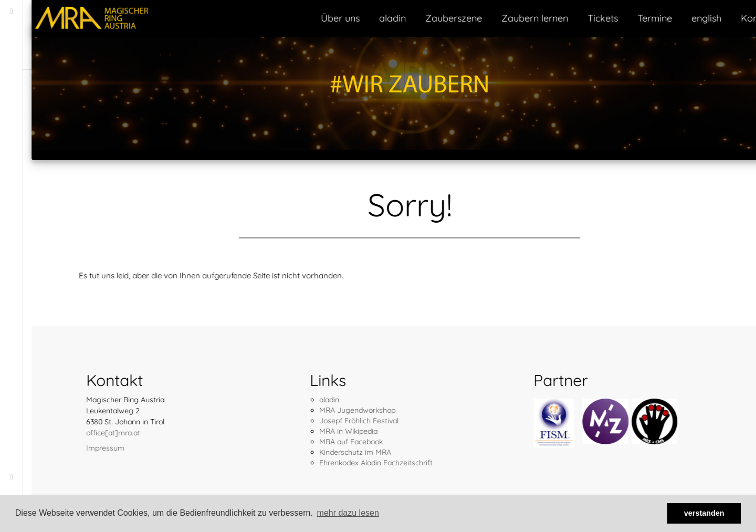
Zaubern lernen (503, 18)
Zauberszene (422, 18)
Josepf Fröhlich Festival (327, 421)
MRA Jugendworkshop (326, 410)
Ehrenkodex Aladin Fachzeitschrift (344, 463)
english (675, 18)
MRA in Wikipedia (317, 431)
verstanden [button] (704, 513)
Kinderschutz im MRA (324, 452)
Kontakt (727, 18)
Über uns (309, 18)
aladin (361, 18)
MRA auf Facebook (319, 442)
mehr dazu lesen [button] (348, 513)
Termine (623, 18)
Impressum (74, 448)
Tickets (571, 18)
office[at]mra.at (82, 433)
